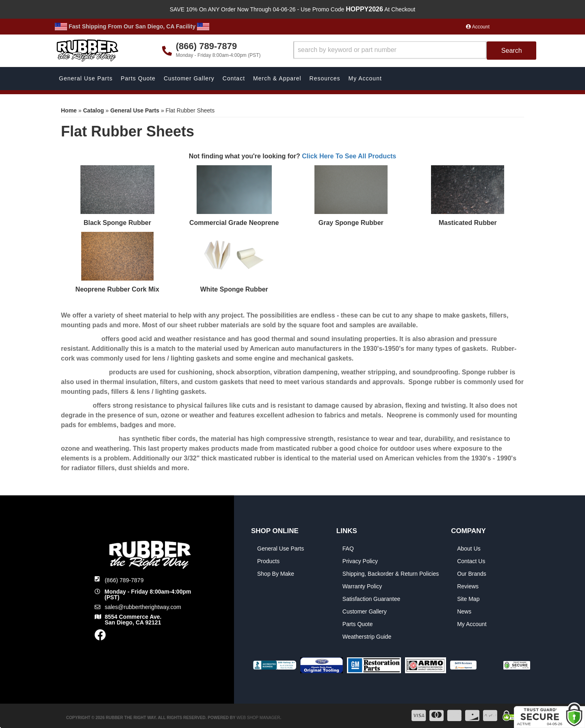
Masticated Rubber (468, 223)
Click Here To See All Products (349, 156)
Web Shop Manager (258, 718)
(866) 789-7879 (124, 580)
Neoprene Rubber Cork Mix (117, 289)
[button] (415, 51)
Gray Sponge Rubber (351, 223)
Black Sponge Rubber (117, 223)
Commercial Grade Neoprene (234, 223)
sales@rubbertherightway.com (143, 607)
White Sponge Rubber (234, 289)
